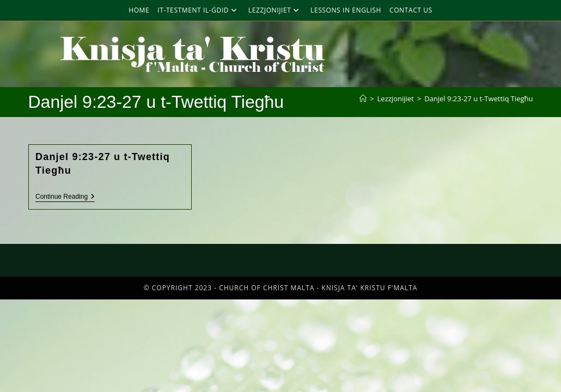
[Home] (363, 99)
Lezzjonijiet (275, 10)
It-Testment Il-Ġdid (199, 10)
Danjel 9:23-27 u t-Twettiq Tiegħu (478, 99)
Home (139, 10)
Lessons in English (346, 10)
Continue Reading (65, 197)
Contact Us (411, 10)
